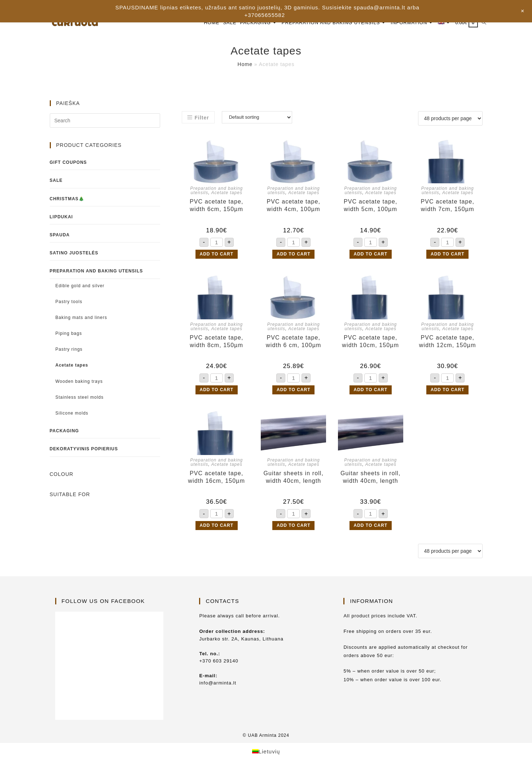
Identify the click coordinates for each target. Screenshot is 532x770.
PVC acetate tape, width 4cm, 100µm (293, 205)
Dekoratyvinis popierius (84, 449)
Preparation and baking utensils (96, 271)
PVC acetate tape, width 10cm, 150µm (370, 341)
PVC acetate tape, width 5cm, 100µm (371, 205)
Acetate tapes (227, 193)
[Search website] (484, 23)
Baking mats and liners (81, 318)
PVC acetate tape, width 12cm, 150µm (448, 341)
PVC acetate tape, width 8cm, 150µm (217, 341)
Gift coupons (68, 162)
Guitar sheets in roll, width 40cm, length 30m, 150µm (370, 477)
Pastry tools (69, 302)
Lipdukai (61, 217)
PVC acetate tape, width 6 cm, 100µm (293, 341)
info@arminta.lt (218, 683)
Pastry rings (69, 349)
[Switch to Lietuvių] (266, 751)
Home (245, 64)
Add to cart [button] (217, 254)
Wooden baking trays (79, 381)
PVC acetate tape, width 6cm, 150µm (217, 205)
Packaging (64, 431)
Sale (56, 180)
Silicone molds (72, 413)
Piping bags (69, 333)
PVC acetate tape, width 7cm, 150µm (447, 205)
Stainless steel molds (80, 397)
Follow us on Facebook (103, 601)
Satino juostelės (74, 253)
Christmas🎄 (67, 199)
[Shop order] (257, 117)
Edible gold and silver (80, 286)
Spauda (60, 235)
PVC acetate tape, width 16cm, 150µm (216, 477)
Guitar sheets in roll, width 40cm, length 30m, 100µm (294, 477)
